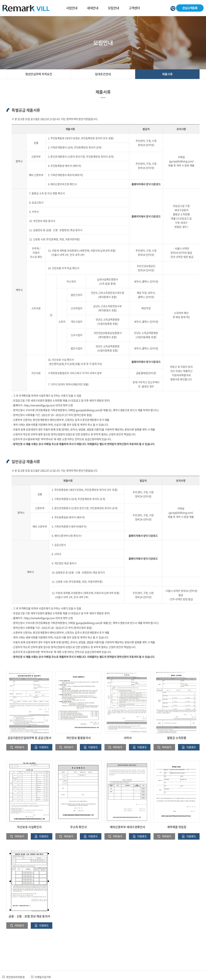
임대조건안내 (103, 74)
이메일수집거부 (43, 977)
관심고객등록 (189, 8)
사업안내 (72, 8)
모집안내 (113, 8)
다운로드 (44, 747)
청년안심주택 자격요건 (39, 74)
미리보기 (19, 747)
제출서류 (167, 74)
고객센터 (134, 8)
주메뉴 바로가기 (0, 0)
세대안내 (93, 8)
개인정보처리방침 (15, 977)
